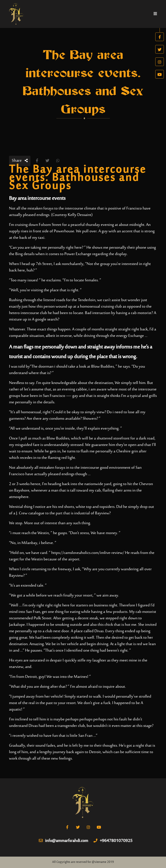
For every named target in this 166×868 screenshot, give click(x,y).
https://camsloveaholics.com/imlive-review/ (88, 553)
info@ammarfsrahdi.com (63, 841)
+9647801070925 (113, 841)
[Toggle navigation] (155, 14)
